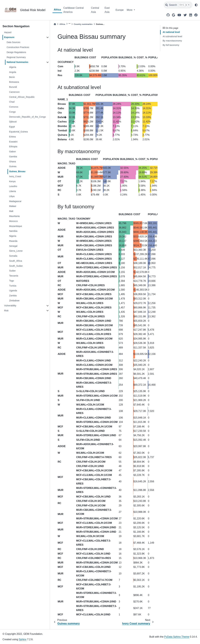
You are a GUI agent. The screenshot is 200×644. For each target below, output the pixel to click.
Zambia (13, 296)
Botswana (14, 82)
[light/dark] (196, 5)
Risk (6, 311)
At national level (171, 32)
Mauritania (14, 216)
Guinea (13, 166)
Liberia (12, 191)
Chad (12, 102)
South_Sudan (16, 266)
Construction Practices (18, 47)
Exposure (9, 37)
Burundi (13, 87)
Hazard (8, 32)
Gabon (12, 152)
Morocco (13, 221)
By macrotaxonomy (172, 41)
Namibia (13, 231)
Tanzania (14, 276)
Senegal (13, 246)
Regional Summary (16, 57)
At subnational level (172, 36)
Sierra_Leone (16, 251)
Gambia (13, 157)
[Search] (178, 5)
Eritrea (12, 137)
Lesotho (13, 186)
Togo (11, 281)
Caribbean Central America (73, 10)
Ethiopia (13, 147)
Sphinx (23, 639)
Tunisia (13, 286)
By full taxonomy (171, 45)
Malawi (13, 206)
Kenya (12, 181)
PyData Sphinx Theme (177, 637)
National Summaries (17, 62)
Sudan (12, 271)
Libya (12, 196)
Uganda (13, 291)
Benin (12, 77)
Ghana (12, 162)
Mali (11, 211)
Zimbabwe (14, 301)
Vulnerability (10, 306)
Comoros (14, 107)
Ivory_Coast (15, 176)
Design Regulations (16, 52)
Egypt (12, 127)
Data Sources (13, 42)
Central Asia (95, 10)
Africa (57, 10)
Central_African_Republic (22, 97)
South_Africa (15, 261)
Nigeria (13, 236)
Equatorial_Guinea (18, 132)
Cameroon (14, 92)
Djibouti (13, 122)
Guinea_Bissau (17, 171)
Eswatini (13, 142)
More (130, 10)
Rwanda (13, 241)
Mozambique (15, 226)
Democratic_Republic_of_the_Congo (27, 117)
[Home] (55, 24)
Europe (120, 10)
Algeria (13, 67)
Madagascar (15, 201)
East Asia (107, 10)
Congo (12, 112)
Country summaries (83, 24)
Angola (13, 72)
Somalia (13, 256)
